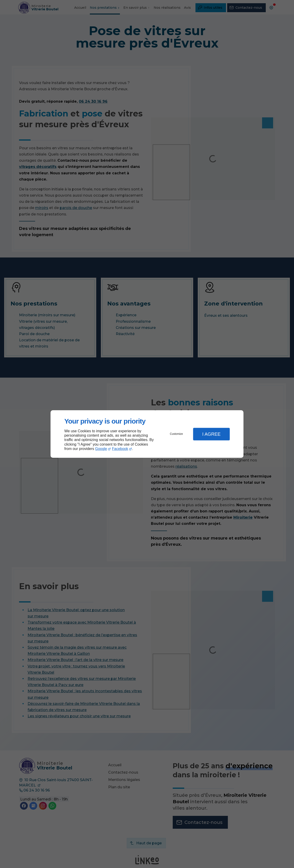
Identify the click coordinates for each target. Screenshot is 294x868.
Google (101, 449)
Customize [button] (177, 434)
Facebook (120, 449)
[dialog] (147, 434)
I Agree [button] (211, 434)
